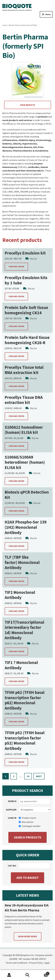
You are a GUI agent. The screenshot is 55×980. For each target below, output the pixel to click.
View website (28, 105)
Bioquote (17, 7)
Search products (28, 837)
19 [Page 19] (28, 776)
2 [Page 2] (14, 776)
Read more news (28, 936)
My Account (9, 975)
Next (39, 776)
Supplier (11, 810)
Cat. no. (12, 866)
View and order (16, 267)
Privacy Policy (36, 963)
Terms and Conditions (17, 963)
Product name (27, 818)
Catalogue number (30, 826)
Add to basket (28, 878)
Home (5, 25)
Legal (47, 963)
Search (12, 801)
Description (26, 822)
